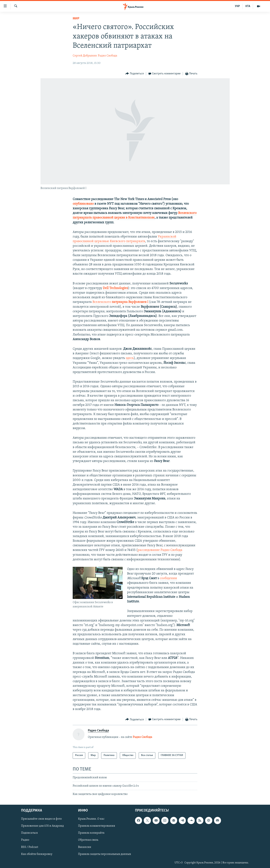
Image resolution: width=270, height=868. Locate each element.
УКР (237, 6)
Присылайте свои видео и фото (41, 819)
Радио (25, 840)
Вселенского (121, 302)
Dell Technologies (115, 288)
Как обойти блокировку (37, 854)
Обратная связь (88, 840)
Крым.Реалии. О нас (91, 819)
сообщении (168, 578)
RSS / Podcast (30, 847)
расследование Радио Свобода (160, 550)
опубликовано (83, 204)
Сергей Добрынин (85, 56)
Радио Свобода (108, 56)
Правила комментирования (97, 826)
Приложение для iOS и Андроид (42, 826)
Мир (76, 19)
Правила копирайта (91, 833)
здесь (130, 358)
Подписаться (29, 833)
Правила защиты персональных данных (104, 854)
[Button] (135, 74)
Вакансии (85, 847)
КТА (248, 6)
